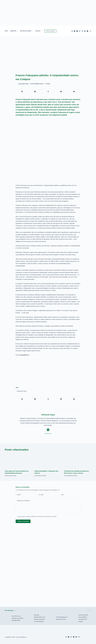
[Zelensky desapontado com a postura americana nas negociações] (30, 618)
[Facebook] (85, 31)
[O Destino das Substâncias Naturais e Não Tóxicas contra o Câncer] (78, 461)
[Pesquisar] (91, 31)
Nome (19, 495)
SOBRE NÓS (14, 31)
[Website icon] (48, 430)
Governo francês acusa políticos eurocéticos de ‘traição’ (83, 618)
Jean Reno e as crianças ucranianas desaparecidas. (17, 618)
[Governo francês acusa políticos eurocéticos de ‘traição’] (74, 618)
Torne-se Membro (50, 31)
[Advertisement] (48, 370)
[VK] (82, 31)
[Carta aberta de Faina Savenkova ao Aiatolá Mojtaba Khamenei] (18, 461)
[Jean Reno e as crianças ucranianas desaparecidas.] (7, 618)
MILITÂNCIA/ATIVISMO (27, 31)
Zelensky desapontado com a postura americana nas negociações (40, 618)
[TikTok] (80, 31)
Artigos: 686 (48, 434)
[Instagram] (87, 31)
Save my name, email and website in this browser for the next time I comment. (37, 516)
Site (62, 495)
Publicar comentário (23, 521)
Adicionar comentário (23, 501)
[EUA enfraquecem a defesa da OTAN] (52, 618)
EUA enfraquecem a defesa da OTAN (62, 618)
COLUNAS (39, 31)
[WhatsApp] (61, 92)
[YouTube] (77, 31)
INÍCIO (6, 31)
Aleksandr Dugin (22, 391)
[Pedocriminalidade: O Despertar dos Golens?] (48, 461)
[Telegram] (72, 31)
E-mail (41, 495)
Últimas (48, 84)
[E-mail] (74, 92)
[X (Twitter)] (75, 31)
